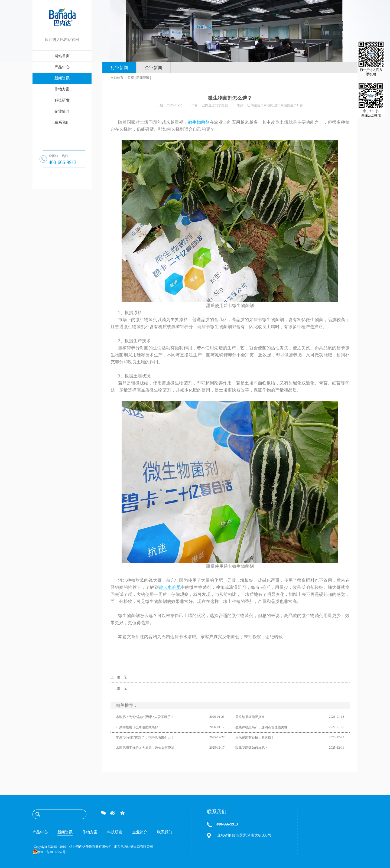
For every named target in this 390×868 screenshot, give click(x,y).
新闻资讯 (143, 78)
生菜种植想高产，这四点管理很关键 (261, 727)
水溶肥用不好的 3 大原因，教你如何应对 (145, 748)
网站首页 (62, 56)
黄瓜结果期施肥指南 (250, 717)
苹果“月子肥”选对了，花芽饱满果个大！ (145, 738)
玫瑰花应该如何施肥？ (252, 748)
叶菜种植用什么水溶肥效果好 (137, 727)
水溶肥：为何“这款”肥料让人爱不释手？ (145, 717)
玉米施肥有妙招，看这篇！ (255, 738)
